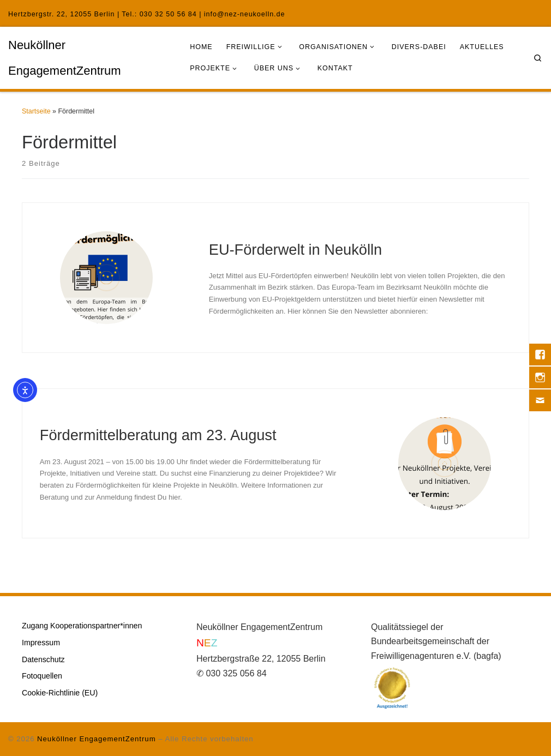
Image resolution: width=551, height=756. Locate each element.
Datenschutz (43, 659)
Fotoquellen (42, 676)
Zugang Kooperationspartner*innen (82, 626)
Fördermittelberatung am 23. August (158, 435)
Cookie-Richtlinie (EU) (60, 693)
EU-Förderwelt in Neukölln (295, 250)
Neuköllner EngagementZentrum (96, 739)
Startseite (36, 111)
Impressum (41, 643)
